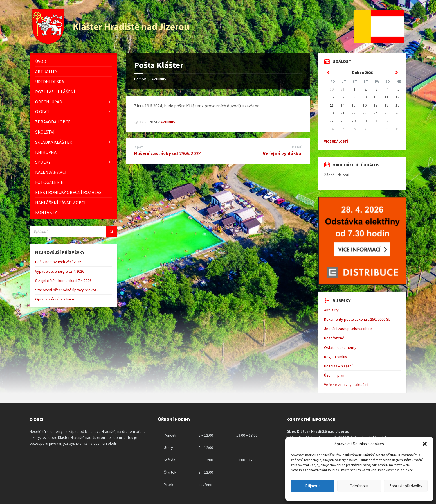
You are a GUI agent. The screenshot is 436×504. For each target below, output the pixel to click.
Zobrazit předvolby (406, 486)
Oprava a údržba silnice (55, 299)
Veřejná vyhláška (282, 153)
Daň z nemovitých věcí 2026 (58, 262)
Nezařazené (334, 338)
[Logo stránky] (111, 42)
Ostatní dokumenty (340, 347)
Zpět (139, 147)
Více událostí (336, 141)
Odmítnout (359, 486)
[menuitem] (73, 61)
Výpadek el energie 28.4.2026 (60, 271)
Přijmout (313, 486)
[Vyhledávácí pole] (73, 232)
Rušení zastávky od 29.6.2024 (168, 153)
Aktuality (159, 79)
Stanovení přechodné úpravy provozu (67, 290)
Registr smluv (336, 357)
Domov (140, 79)
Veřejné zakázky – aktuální (346, 385)
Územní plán (334, 375)
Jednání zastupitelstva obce (348, 329)
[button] (425, 444)
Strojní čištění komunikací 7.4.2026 (63, 281)
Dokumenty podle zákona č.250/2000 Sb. (358, 319)
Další (297, 147)
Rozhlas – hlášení (338, 366)
